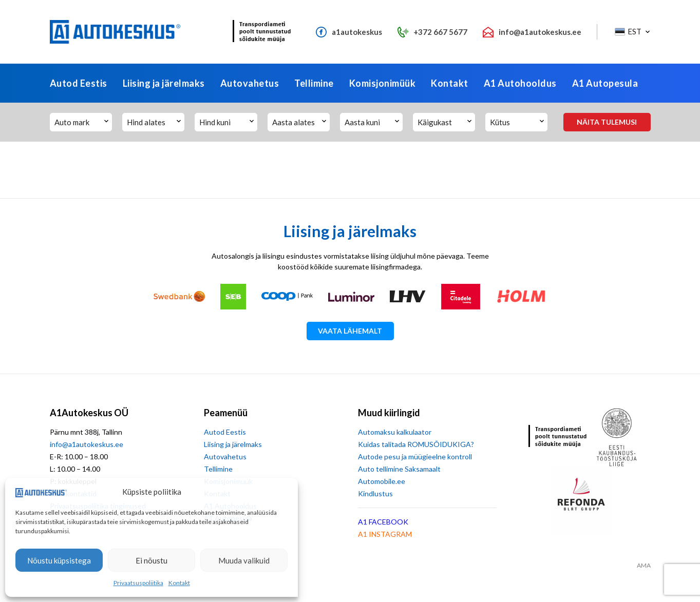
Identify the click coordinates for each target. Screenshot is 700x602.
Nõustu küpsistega (59, 560)
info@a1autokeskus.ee (87, 444)
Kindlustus (375, 493)
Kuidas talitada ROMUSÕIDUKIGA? (416, 444)
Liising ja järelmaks (164, 83)
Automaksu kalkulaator (395, 432)
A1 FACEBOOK (383, 522)
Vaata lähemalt (350, 331)
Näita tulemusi (607, 122)
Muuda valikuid (244, 560)
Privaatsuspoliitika (138, 583)
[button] (631, 32)
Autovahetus (250, 83)
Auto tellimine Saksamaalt (399, 469)
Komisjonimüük (383, 83)
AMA (644, 566)
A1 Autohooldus (520, 83)
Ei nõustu (152, 560)
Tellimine (314, 83)
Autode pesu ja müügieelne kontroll (415, 457)
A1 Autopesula (605, 83)
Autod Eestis (79, 83)
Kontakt (179, 583)
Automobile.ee (382, 481)
